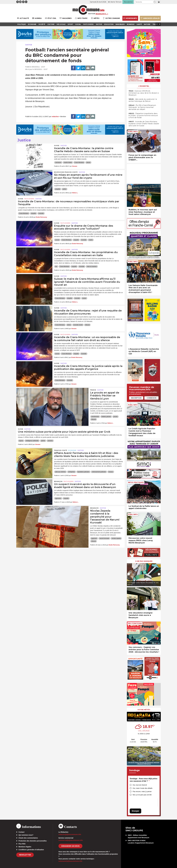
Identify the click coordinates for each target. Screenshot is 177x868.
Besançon (58, 481)
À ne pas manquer (144, 561)
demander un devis (70, 846)
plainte (43, 441)
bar (56, 266)
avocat (57, 240)
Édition (92, 14)
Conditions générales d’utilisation (31, 850)
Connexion (151, 398)
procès (115, 417)
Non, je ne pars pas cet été (142, 795)
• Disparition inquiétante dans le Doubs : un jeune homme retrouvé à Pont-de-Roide (143, 116)
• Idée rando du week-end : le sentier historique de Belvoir (143, 100)
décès (69, 325)
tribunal (87, 325)
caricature (58, 162)
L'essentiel (144, 86)
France (93, 390)
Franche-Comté (61, 450)
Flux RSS (22, 844)
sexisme (50, 441)
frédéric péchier (106, 417)
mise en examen (92, 266)
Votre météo (144, 710)
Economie (72, 450)
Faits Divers (29, 199)
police (64, 189)
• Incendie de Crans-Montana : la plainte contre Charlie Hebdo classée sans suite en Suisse (144, 124)
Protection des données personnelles (33, 841)
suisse (84, 298)
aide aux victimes (60, 472)
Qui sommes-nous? (26, 835)
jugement (94, 538)
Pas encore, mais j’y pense (142, 791)
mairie (91, 240)
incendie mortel (78, 325)
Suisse (57, 146)
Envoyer (135, 811)
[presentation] (129, 574)
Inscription (136, 398)
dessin (88, 162)
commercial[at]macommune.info (71, 840)
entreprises (72, 472)
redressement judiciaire (99, 472)
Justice (29, 45)
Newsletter (25, 855)
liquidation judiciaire (83, 472)
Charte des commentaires (28, 838)
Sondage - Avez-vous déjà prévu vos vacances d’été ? (144, 780)
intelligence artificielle (32, 441)
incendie (41, 213)
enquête (58, 189)
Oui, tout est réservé (140, 785)
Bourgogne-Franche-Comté (66, 172)
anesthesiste (95, 417)
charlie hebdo (68, 162)
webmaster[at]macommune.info (70, 861)
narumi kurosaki (104, 538)
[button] (155, 2)
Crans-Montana (79, 162)
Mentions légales (25, 847)
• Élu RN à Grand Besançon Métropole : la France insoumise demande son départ (142, 107)
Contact (21, 832)
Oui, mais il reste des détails (143, 788)
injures (21, 441)
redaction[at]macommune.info (70, 834)
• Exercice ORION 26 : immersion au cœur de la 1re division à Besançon (144, 93)
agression (58, 498)
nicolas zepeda (116, 538)
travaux (111, 472)
